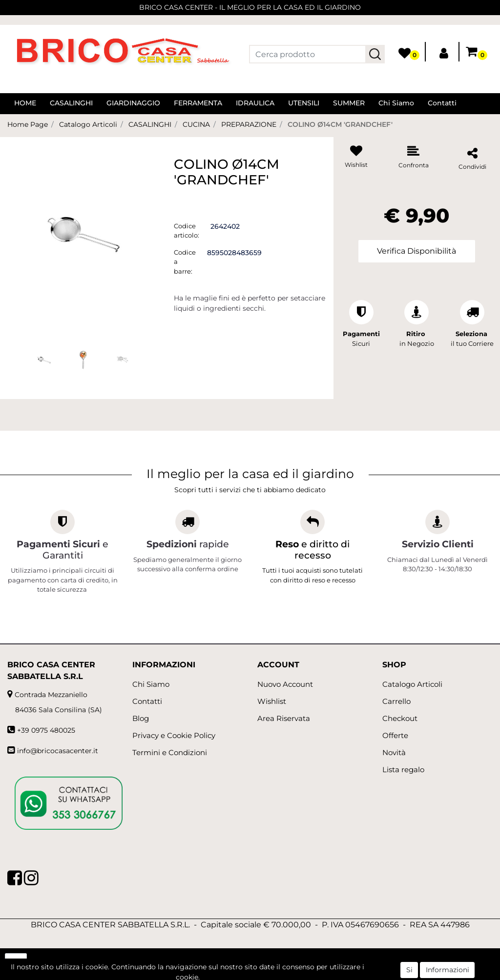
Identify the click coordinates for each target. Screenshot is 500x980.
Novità (394, 752)
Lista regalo (403, 770)
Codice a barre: (185, 262)
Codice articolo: (187, 231)
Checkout (400, 718)
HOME (25, 103)
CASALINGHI (71, 103)
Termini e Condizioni (170, 752)
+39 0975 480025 (46, 730)
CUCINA (196, 124)
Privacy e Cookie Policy (174, 735)
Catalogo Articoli (88, 124)
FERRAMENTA (198, 103)
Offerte (395, 735)
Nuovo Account (285, 684)
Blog (141, 718)
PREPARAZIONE (249, 124)
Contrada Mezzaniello (51, 695)
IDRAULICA (255, 103)
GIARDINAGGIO (133, 103)
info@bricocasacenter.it (58, 751)
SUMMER (349, 103)
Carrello (396, 701)
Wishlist (272, 701)
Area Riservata (284, 718)
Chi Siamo (396, 103)
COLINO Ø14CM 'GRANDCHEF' (340, 124)
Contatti (442, 103)
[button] (375, 54)
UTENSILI (304, 103)
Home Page (28, 124)
